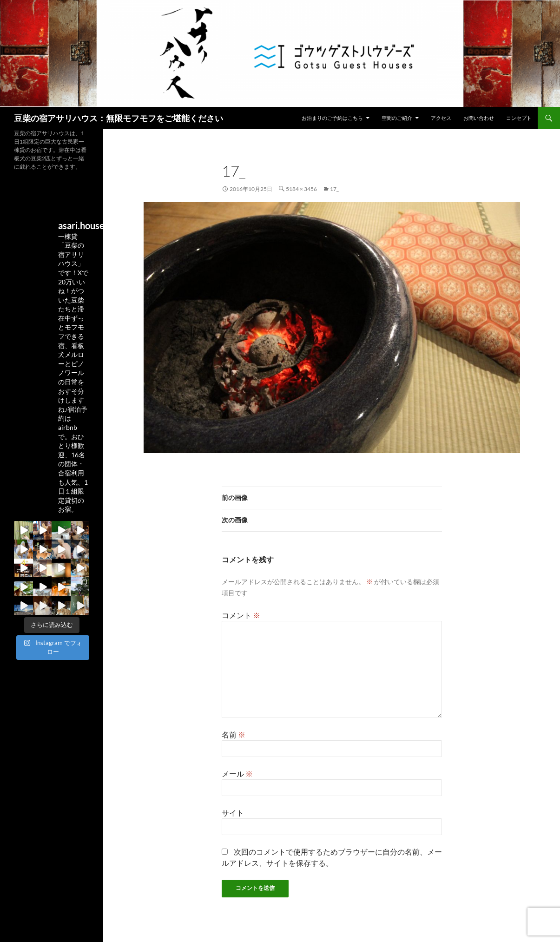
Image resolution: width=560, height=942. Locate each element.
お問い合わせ (479, 118)
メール (237, 774)
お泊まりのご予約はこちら (332, 118)
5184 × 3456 (301, 189)
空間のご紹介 (397, 118)
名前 (234, 734)
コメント (241, 615)
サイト (233, 813)
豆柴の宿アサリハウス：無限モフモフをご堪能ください (119, 118)
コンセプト (519, 118)
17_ (334, 189)
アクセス (441, 118)
